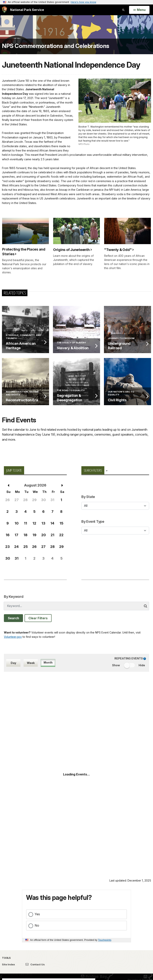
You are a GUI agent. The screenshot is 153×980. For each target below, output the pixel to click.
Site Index (8, 964)
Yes (37, 914)
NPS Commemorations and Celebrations (56, 46)
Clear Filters (38, 618)
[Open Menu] (139, 10)
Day (13, 663)
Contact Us (35, 964)
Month (48, 662)
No (37, 925)
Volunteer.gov (13, 637)
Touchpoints (105, 940)
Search (13, 618)
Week (31, 663)
